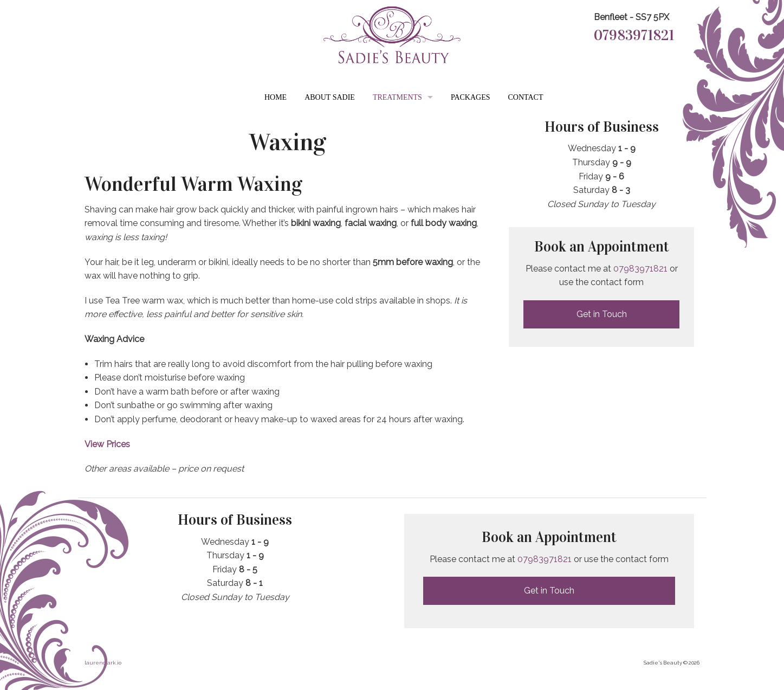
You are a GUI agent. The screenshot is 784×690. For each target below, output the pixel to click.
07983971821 (634, 35)
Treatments (397, 97)
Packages (471, 97)
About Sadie (330, 97)
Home (276, 97)
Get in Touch (602, 314)
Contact (526, 97)
